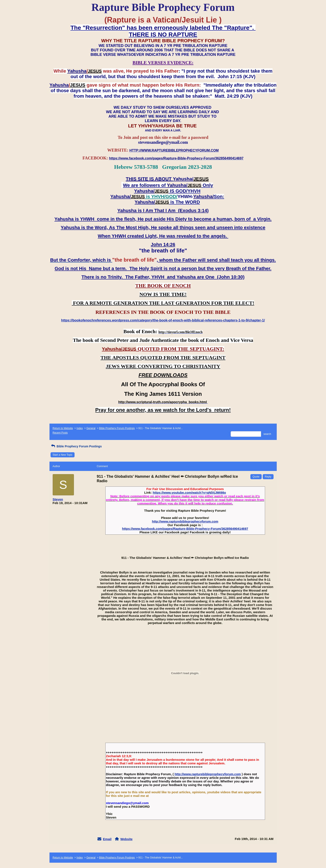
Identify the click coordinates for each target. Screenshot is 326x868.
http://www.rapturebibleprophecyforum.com (185, 521)
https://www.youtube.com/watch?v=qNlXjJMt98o (189, 492)
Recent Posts (60, 433)
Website (126, 839)
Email (107, 839)
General (91, 428)
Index (80, 428)
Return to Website (63, 428)
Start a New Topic (63, 455)
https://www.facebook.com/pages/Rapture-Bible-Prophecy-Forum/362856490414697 (185, 529)
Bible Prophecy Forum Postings (117, 428)
